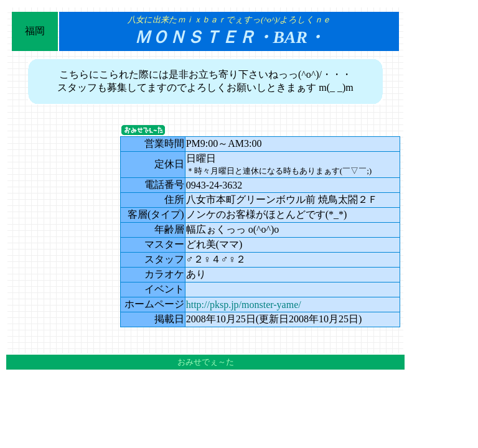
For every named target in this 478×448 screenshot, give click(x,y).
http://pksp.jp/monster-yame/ (244, 305)
